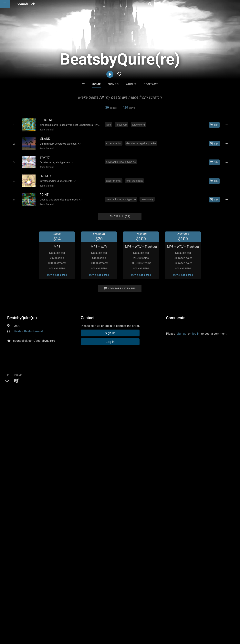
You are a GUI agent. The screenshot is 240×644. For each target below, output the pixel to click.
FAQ (16, 621)
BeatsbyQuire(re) (22, 314)
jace (109, 124)
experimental (114, 142)
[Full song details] (228, 125)
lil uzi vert (122, 124)
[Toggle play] (13, 125)
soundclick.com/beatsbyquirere (34, 337)
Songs (113, 84)
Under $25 (157, 556)
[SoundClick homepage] (26, 4)
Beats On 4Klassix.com (73, 535)
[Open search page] (236, 4)
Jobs (54, 621)
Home (96, 84)
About (131, 84)
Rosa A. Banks (104, 535)
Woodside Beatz (136, 535)
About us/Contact (35, 621)
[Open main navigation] (5, 4)
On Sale (132, 556)
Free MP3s (83, 556)
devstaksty (148, 196)
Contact (151, 84)
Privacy (94, 621)
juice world (139, 124)
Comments (176, 314)
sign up (182, 330)
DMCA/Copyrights (73, 621)
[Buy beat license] (215, 125)
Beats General (46, 130)
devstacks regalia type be (142, 142)
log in (196, 330)
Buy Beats (108, 556)
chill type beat (135, 178)
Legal (106, 621)
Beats (18, 327)
